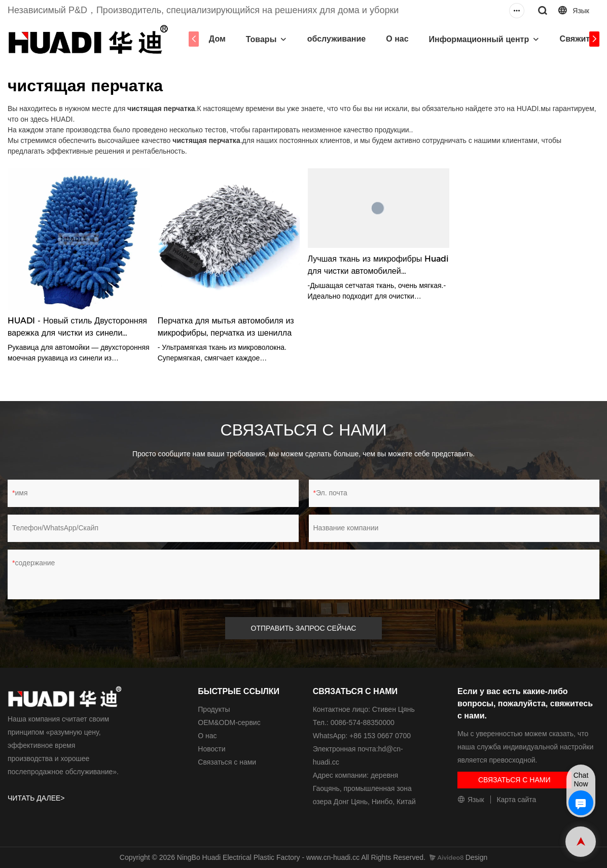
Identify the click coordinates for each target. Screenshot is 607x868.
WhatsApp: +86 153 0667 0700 (362, 736)
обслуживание (337, 39)
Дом (217, 39)
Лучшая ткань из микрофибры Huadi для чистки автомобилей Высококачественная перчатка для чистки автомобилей (379, 266)
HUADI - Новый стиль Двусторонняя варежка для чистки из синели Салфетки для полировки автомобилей (77, 328)
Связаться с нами (227, 762)
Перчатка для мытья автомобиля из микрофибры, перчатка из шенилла (226, 327)
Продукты (214, 709)
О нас (397, 39)
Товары (261, 39)
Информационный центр (479, 39)
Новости (211, 749)
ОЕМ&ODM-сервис (229, 722)
